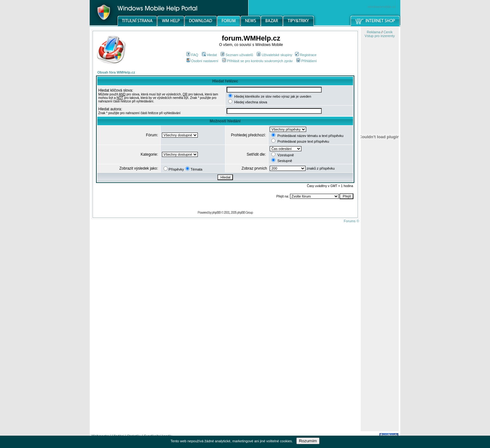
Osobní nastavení (202, 61)
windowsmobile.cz (382, 7)
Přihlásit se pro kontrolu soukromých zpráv (257, 61)
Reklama (374, 32)
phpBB (216, 212)
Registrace (306, 55)
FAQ (192, 55)
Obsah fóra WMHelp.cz (116, 72)
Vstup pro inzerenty (380, 36)
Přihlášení (306, 61)
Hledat (209, 55)
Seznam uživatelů (237, 55)
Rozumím (308, 441)
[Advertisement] (380, 331)
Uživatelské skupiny (274, 55)
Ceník (388, 32)
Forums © (351, 221)
